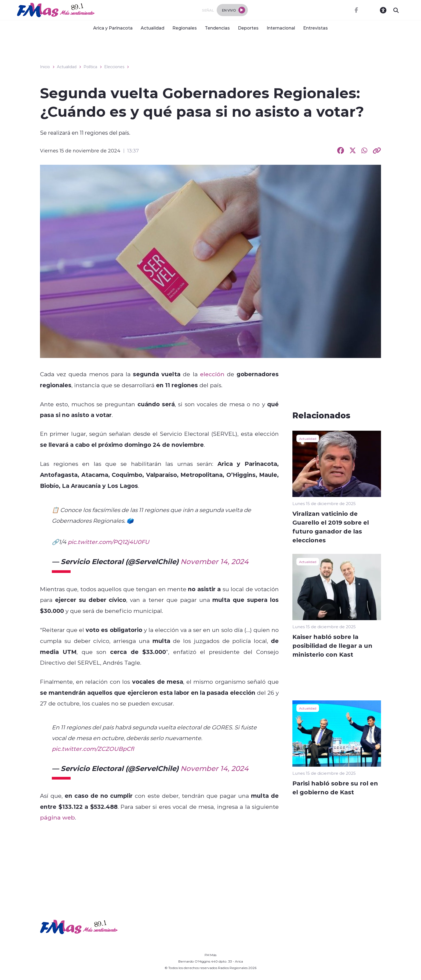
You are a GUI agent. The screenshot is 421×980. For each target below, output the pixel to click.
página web (57, 817)
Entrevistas (315, 28)
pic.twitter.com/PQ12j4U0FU (108, 542)
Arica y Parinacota (113, 28)
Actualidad (153, 28)
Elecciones (114, 67)
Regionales (185, 28)
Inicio (45, 67)
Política (90, 67)
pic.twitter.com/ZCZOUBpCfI (93, 749)
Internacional (281, 28)
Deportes (248, 28)
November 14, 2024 (214, 561)
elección (212, 374)
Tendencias (217, 28)
